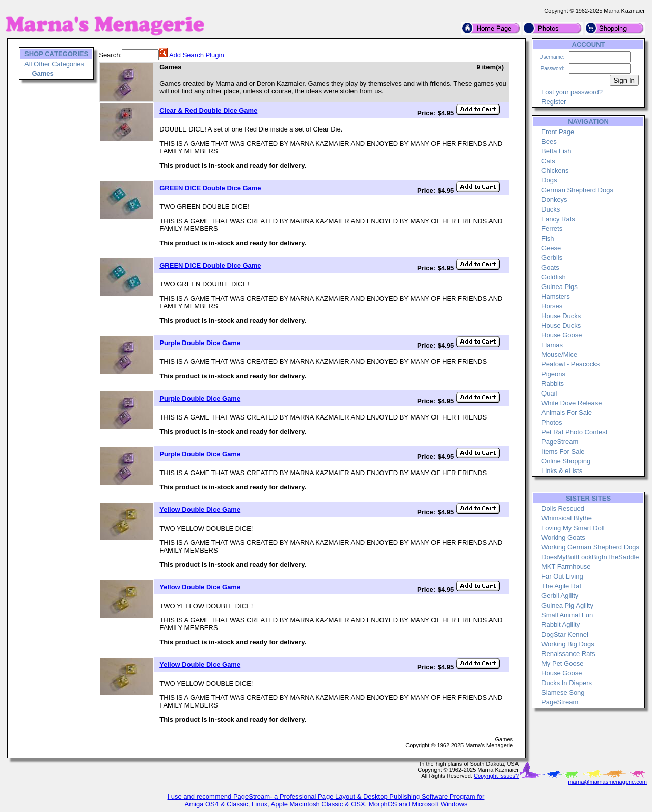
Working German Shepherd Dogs (590, 547)
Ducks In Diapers (567, 683)
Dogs (549, 180)
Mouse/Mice (559, 355)
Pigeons (553, 374)
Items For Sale (563, 451)
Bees (549, 141)
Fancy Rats (558, 219)
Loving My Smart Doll (573, 528)
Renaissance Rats (568, 654)
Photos (552, 422)
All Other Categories (54, 64)
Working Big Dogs (568, 644)
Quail (549, 393)
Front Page (558, 132)
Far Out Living (562, 576)
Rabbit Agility (561, 625)
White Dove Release (572, 403)
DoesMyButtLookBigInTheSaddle (590, 557)
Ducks (551, 209)
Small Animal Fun (567, 615)
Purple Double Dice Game (200, 343)
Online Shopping (566, 461)
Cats (548, 161)
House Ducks (561, 316)
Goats (550, 267)
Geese (551, 248)
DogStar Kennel (565, 634)
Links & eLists (562, 471)
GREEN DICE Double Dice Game (210, 188)
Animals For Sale (567, 413)
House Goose (562, 335)
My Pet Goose (562, 663)
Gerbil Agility (560, 596)
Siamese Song (563, 692)
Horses (552, 306)
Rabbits (553, 384)
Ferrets (552, 229)
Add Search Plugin (197, 55)
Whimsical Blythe (567, 518)
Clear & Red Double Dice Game (208, 110)
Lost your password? (572, 92)
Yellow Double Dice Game (200, 509)
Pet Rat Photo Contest (574, 432)
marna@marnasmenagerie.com (607, 782)
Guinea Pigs (560, 287)
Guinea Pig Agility (567, 605)
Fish (548, 238)
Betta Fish (556, 151)
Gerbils (552, 258)
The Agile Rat (561, 586)
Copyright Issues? (496, 776)
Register (554, 102)
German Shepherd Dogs (577, 190)
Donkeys (554, 200)
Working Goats (563, 538)
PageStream (560, 442)
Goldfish (554, 277)
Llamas (552, 345)
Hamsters (556, 296)
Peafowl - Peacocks (570, 364)
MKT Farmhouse (566, 567)
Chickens (555, 171)
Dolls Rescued (563, 508)
